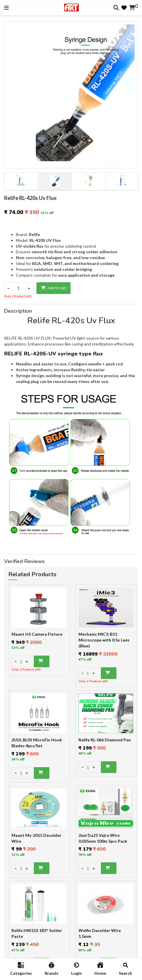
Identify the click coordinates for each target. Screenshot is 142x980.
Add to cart (54, 288)
